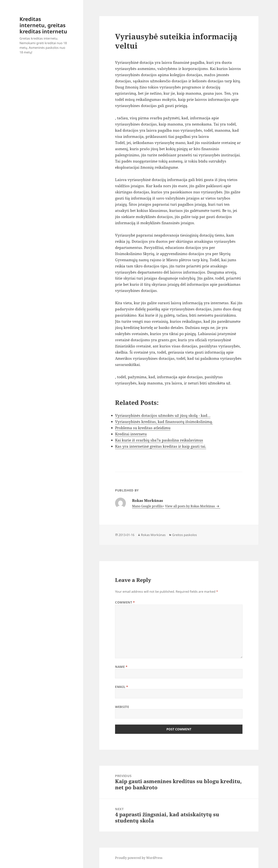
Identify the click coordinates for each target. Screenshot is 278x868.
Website (122, 707)
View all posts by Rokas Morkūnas (190, 506)
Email (122, 687)
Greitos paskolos (185, 535)
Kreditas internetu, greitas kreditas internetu (43, 25)
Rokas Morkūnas (153, 535)
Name (121, 667)
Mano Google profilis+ (148, 506)
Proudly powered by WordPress (139, 858)
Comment (125, 602)
